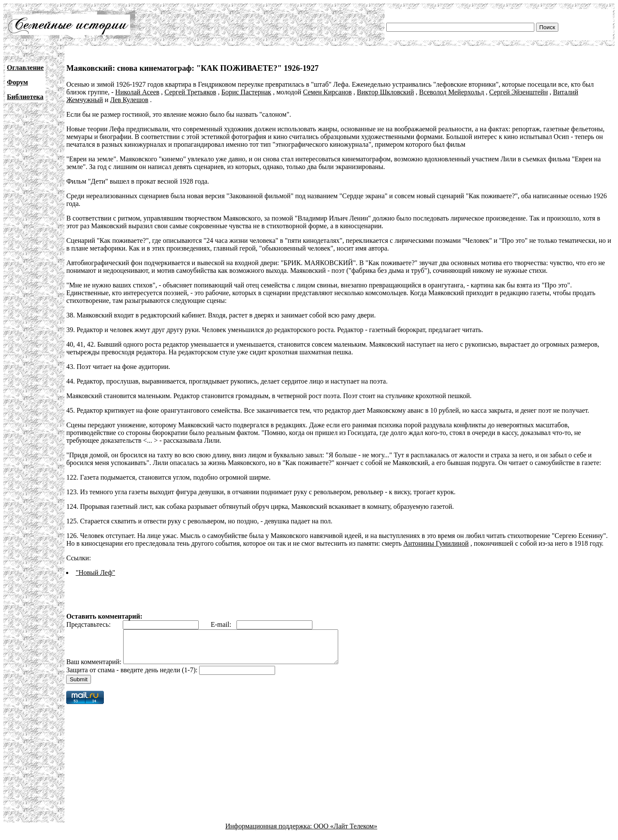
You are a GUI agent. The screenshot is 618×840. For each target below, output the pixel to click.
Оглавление (25, 68)
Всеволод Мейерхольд (451, 92)
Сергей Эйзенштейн (519, 92)
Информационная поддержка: (270, 832)
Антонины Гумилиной (436, 543)
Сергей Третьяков (190, 92)
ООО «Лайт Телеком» (345, 832)
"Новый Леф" (95, 573)
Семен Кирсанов (327, 92)
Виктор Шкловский (386, 92)
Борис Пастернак (246, 92)
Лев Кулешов (129, 100)
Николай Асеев (138, 92)
